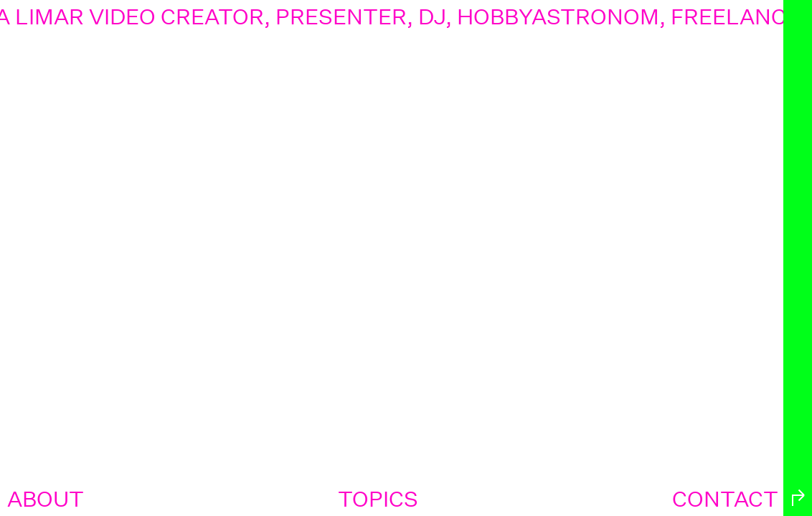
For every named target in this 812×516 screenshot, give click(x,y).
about (46, 499)
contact (725, 499)
